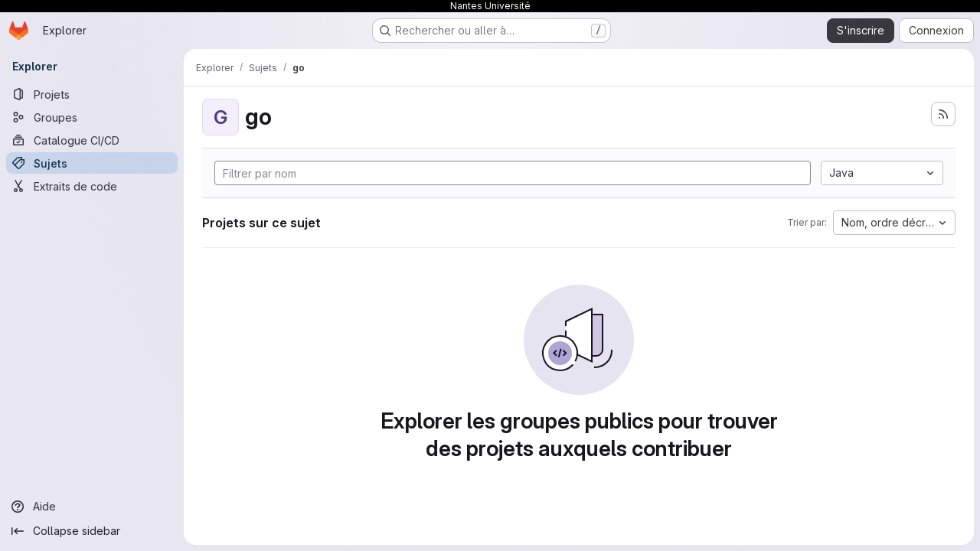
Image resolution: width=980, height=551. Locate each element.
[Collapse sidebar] (92, 531)
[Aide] (92, 507)
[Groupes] (92, 117)
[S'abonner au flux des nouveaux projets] (943, 114)
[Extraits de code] (92, 186)
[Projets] (92, 94)
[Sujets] (92, 163)
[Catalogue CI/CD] (92, 140)
